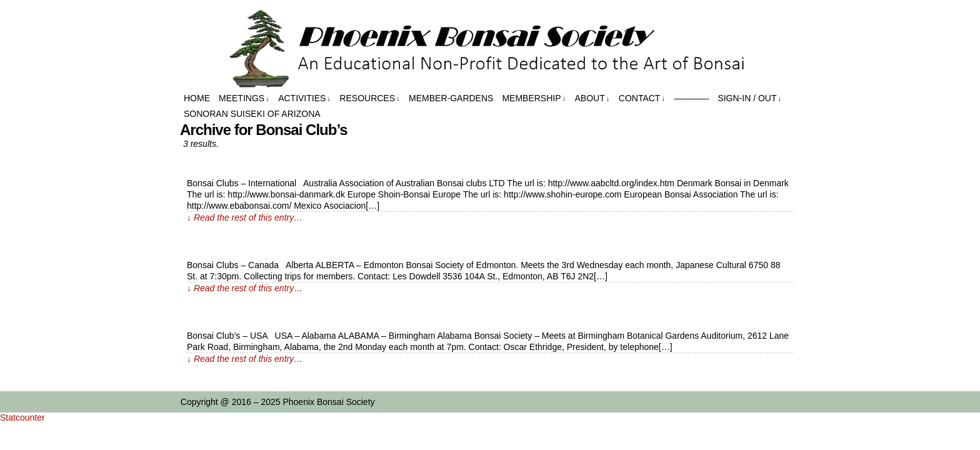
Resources (369, 98)
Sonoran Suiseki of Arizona (252, 114)
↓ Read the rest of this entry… (245, 217)
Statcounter (22, 417)
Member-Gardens (451, 98)
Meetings (244, 98)
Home (197, 98)
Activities (304, 98)
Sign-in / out (749, 98)
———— (691, 98)
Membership (534, 98)
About (592, 98)
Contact (642, 98)
